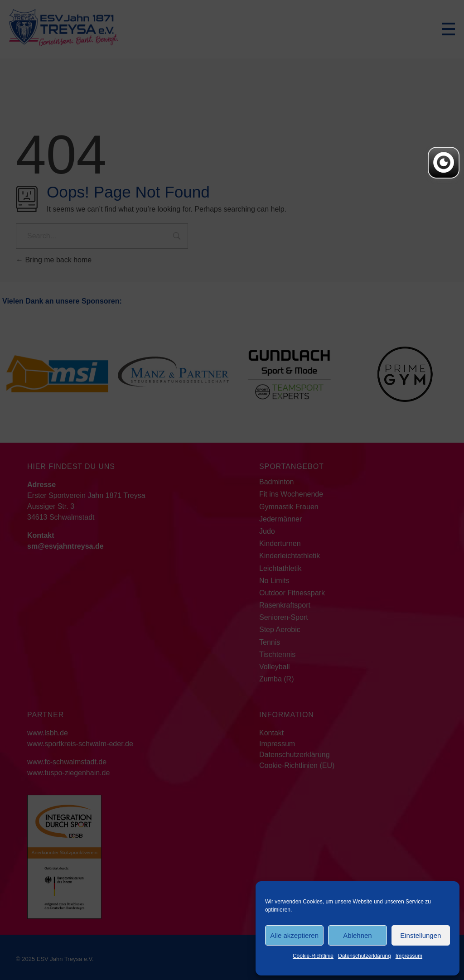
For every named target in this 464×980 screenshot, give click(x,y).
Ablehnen (357, 935)
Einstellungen (420, 935)
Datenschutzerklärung (365, 956)
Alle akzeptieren (294, 935)
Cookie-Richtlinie (313, 956)
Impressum (409, 956)
